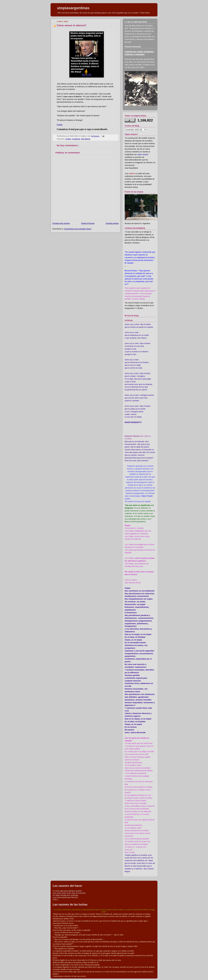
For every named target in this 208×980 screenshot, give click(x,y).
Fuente (60, 125)
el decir (68, 139)
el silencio (76, 139)
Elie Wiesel (86, 139)
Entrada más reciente (61, 223)
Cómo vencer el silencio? (72, 25)
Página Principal (88, 223)
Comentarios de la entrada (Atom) (78, 229)
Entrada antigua (112, 223)
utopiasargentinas (73, 8)
